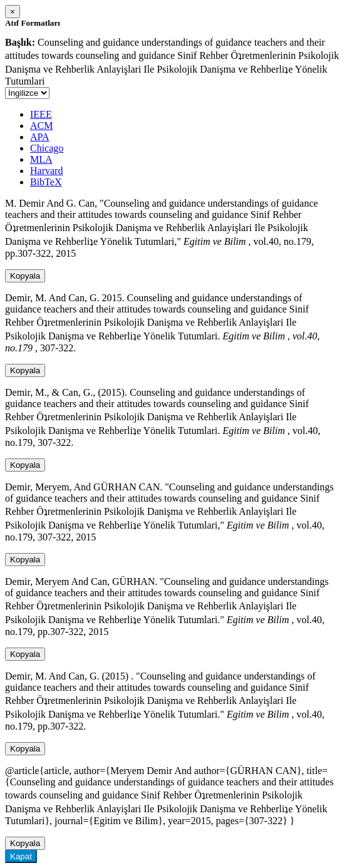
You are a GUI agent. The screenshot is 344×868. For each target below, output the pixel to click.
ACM (41, 126)
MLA (41, 159)
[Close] (13, 12)
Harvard (46, 171)
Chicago (47, 148)
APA (40, 137)
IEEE (41, 114)
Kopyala (25, 276)
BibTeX (46, 182)
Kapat (21, 856)
